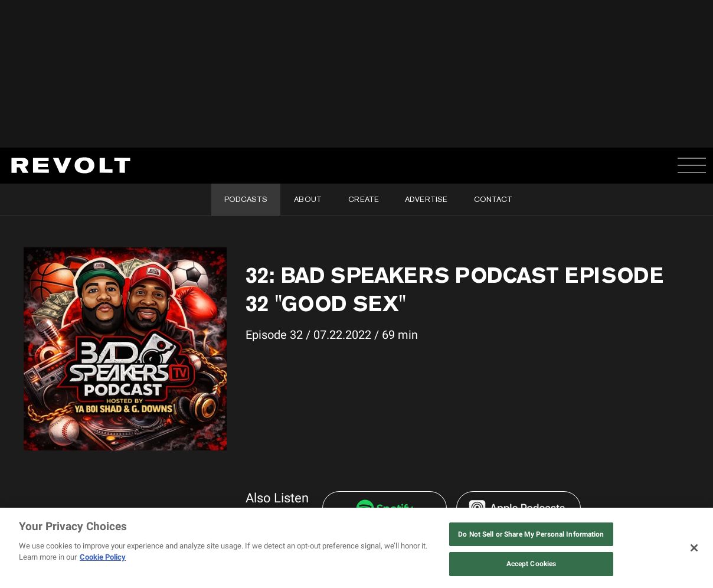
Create (364, 199)
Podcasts (246, 199)
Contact (493, 199)
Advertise (426, 199)
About (308, 199)
